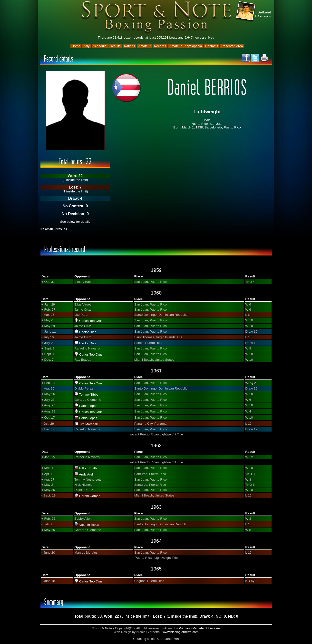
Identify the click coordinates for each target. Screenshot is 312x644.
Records (160, 46)
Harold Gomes (90, 496)
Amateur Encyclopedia (186, 46)
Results (115, 46)
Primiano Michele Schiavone (199, 628)
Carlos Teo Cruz (91, 321)
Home (76, 46)
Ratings (129, 46)
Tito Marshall (88, 424)
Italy (87, 46)
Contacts (212, 46)
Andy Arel (86, 474)
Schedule (100, 46)
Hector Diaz (88, 332)
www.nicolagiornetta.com (180, 632)
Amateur (144, 46)
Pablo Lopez (88, 406)
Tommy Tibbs (89, 395)
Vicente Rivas (89, 525)
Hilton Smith (88, 468)
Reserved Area (232, 46)
